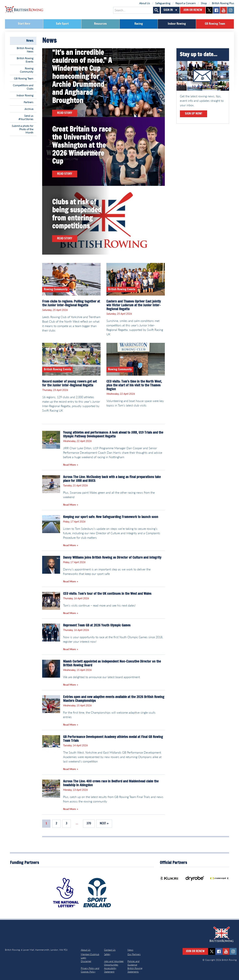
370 (89, 824)
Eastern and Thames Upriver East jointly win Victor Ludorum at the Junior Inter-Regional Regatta (134, 305)
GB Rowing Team (215, 24)
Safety (107, 954)
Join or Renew (193, 10)
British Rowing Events (25, 60)
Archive (29, 109)
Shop (204, 3)
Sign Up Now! (194, 114)
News (30, 41)
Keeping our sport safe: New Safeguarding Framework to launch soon (111, 517)
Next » (104, 824)
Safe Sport (62, 24)
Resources (100, 24)
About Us (145, 3)
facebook (216, 10)
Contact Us (110, 950)
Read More (70, 465)
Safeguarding (163, 3)
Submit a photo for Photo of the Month (23, 129)
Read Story (65, 113)
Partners (29, 102)
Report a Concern (186, 3)
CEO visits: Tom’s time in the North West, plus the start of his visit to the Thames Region (134, 385)
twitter (209, 10)
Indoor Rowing (177, 24)
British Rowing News (25, 50)
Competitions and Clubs (23, 87)
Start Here (24, 24)
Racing (139, 24)
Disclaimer (86, 961)
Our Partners (134, 954)
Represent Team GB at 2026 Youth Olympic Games (97, 625)
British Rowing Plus (223, 3)
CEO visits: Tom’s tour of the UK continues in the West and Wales (107, 594)
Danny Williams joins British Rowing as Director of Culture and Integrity (112, 558)
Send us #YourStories (26, 117)
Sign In (168, 10)
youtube (223, 10)
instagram (231, 10)
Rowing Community (27, 70)
